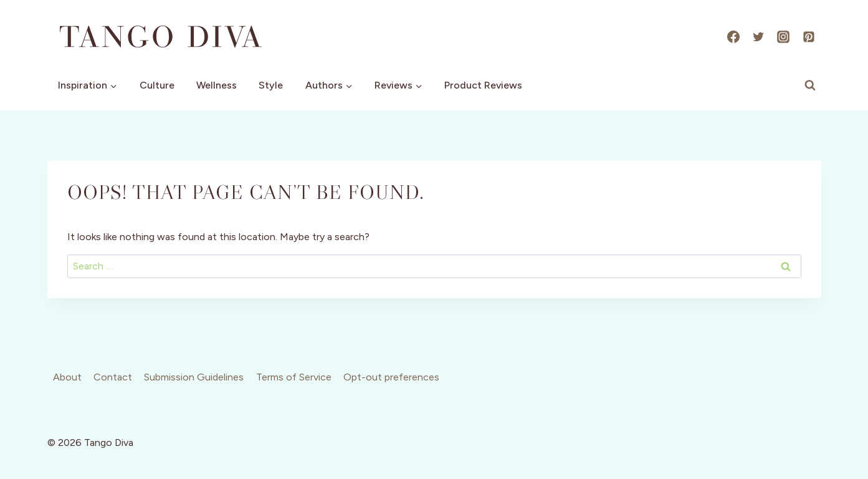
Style (271, 85)
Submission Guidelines (194, 377)
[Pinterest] (809, 37)
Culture (157, 85)
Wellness (217, 85)
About (67, 377)
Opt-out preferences (391, 377)
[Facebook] (733, 37)
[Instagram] (783, 37)
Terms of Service (294, 377)
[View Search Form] (810, 85)
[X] (758, 37)
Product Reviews (483, 85)
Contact (113, 377)
